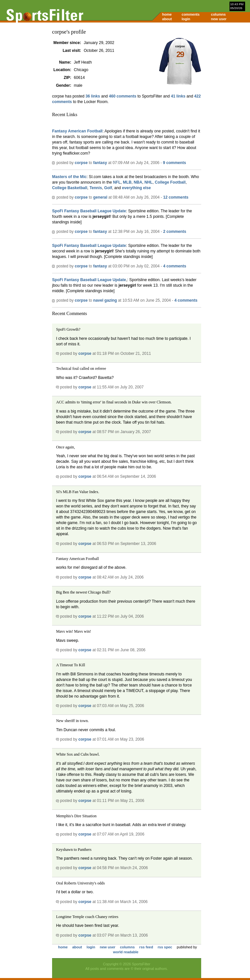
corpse (81, 163)
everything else (137, 188)
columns (218, 14)
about (167, 19)
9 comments (175, 163)
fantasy (100, 163)
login (186, 19)
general (100, 197)
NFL (117, 182)
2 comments (175, 232)
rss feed (146, 947)
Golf (108, 188)
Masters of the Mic (69, 177)
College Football (170, 182)
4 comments (175, 266)
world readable (126, 952)
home (167, 14)
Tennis (96, 188)
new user (219, 19)
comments (191, 14)
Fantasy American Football (77, 131)
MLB (127, 182)
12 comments (176, 197)
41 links (178, 96)
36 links (93, 96)
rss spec (165, 947)
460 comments (122, 96)
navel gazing (105, 300)
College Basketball (70, 188)
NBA (138, 182)
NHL (149, 182)
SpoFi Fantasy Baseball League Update (89, 211)
